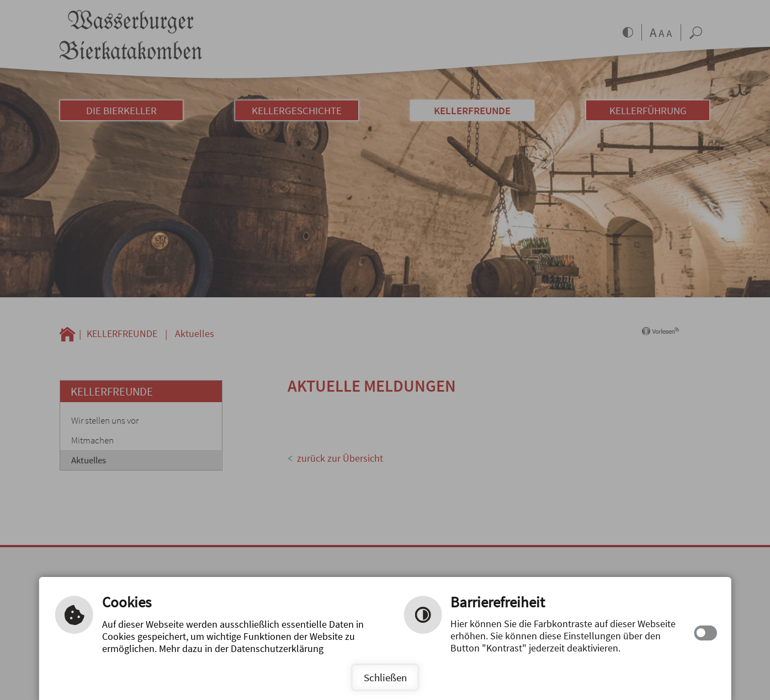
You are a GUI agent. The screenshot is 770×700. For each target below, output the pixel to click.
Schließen (385, 677)
